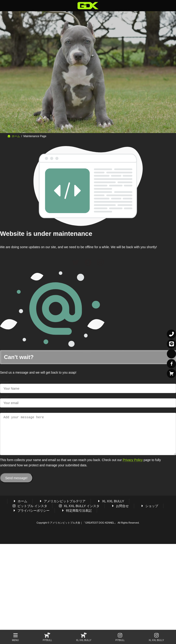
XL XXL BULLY (110, 508)
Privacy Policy (133, 467)
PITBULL (48, 637)
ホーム (20, 508)
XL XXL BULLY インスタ (79, 513)
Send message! (16, 485)
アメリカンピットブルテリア (62, 508)
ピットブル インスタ (30, 513)
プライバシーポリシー (31, 517)
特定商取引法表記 (76, 517)
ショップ (149, 513)
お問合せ (120, 513)
